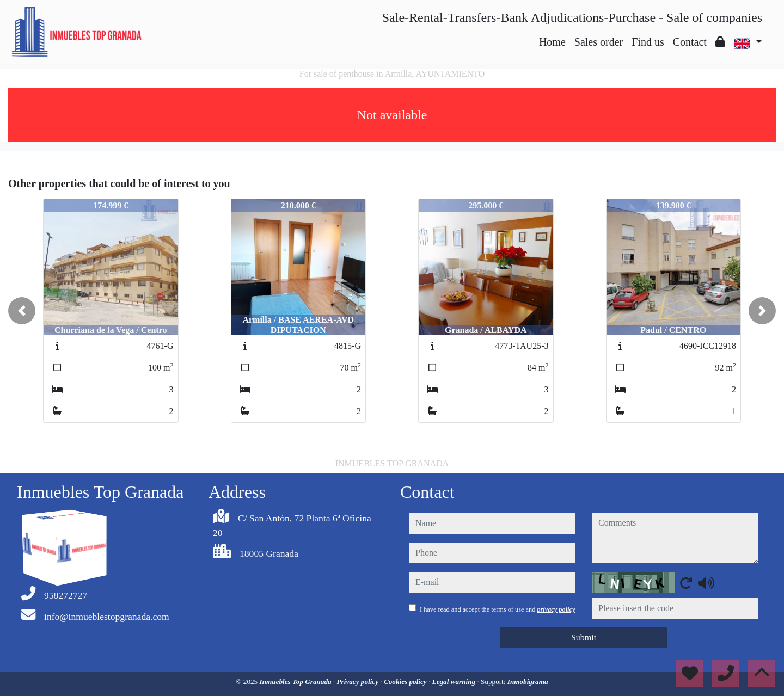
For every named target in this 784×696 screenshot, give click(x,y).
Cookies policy (406, 682)
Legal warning (455, 682)
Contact (690, 42)
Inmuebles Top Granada (296, 682)
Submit (584, 638)
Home (552, 42)
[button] (22, 311)
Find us (648, 42)
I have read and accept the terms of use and (497, 609)
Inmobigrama (528, 682)
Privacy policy (359, 682)
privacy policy (556, 609)
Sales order (599, 42)
